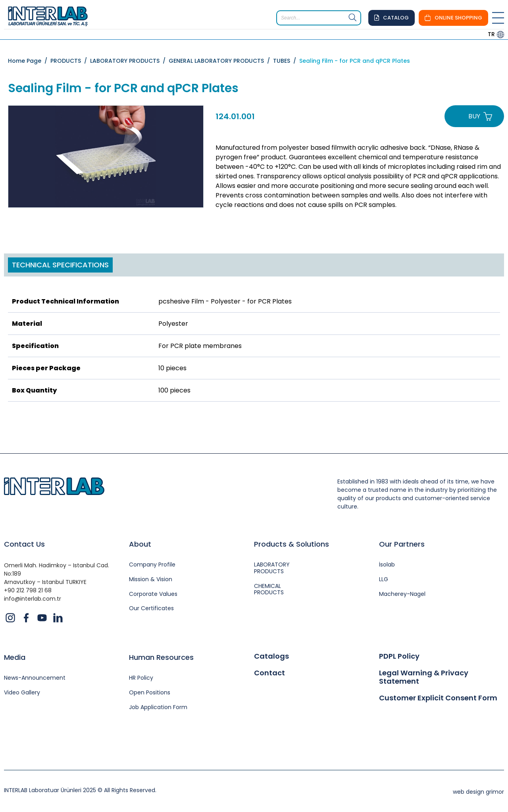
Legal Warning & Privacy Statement (424, 677)
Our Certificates (151, 608)
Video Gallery (22, 693)
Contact (269, 673)
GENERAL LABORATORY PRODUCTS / (221, 61)
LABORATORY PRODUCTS (272, 568)
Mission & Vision (151, 579)
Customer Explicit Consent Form (438, 698)
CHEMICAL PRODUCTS (269, 590)
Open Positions (150, 693)
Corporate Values (153, 594)
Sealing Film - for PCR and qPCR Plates (355, 61)
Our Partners (402, 544)
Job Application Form (158, 707)
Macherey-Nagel (402, 594)
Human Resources (161, 657)
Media (15, 657)
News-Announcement (35, 678)
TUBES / (286, 61)
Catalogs (271, 656)
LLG (384, 579)
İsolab (387, 565)
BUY (474, 116)
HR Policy (141, 678)
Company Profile (152, 565)
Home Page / (29, 61)
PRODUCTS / (70, 61)
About (140, 544)
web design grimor (478, 792)
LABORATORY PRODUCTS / (129, 61)
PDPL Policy (399, 656)
